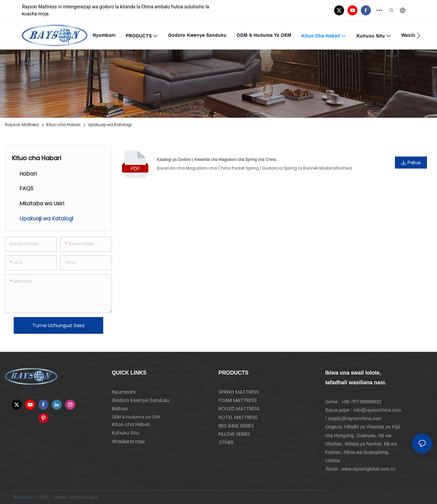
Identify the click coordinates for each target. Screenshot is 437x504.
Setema (60, 497)
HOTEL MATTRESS (238, 417)
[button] (418, 35)
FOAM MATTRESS (238, 400)
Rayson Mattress (22, 125)
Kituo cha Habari (63, 125)
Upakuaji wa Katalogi (110, 125)
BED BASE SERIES (236, 426)
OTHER (226, 442)
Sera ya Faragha (84, 497)
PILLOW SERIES (234, 434)
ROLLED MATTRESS (239, 409)
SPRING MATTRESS (239, 392)
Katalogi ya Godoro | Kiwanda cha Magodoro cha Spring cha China (217, 160)
